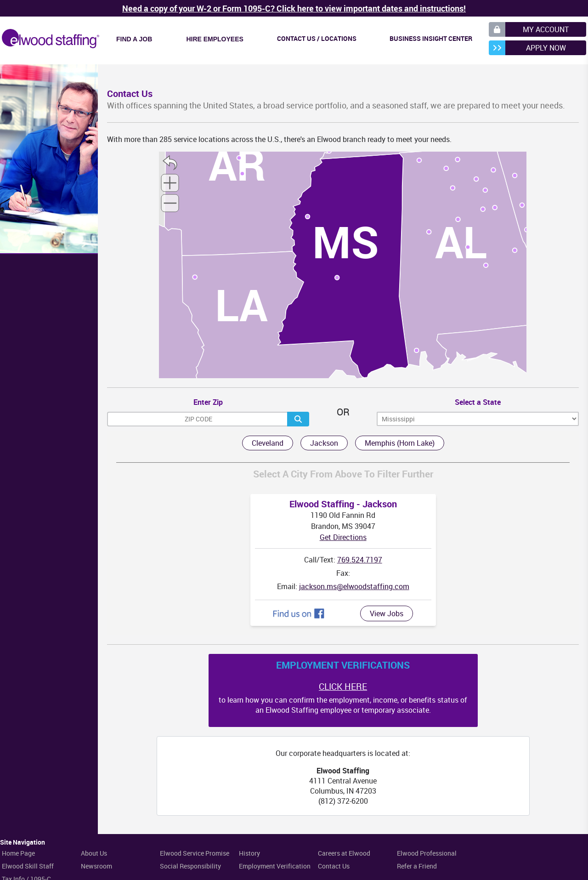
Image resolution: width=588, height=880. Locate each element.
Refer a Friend (417, 866)
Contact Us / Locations (317, 38)
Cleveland (268, 443)
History (249, 853)
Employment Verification (275, 866)
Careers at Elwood (344, 853)
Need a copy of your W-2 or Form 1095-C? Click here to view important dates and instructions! (294, 8)
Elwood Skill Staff (28, 866)
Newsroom (96, 866)
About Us (94, 853)
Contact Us (334, 866)
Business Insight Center (431, 38)
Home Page (18, 853)
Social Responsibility (190, 866)
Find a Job (134, 39)
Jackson (324, 443)
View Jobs (387, 613)
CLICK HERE (343, 687)
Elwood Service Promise (195, 853)
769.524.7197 (360, 560)
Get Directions (343, 537)
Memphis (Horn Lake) (400, 443)
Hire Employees (215, 39)
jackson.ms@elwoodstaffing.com (354, 586)
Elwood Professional (427, 853)
